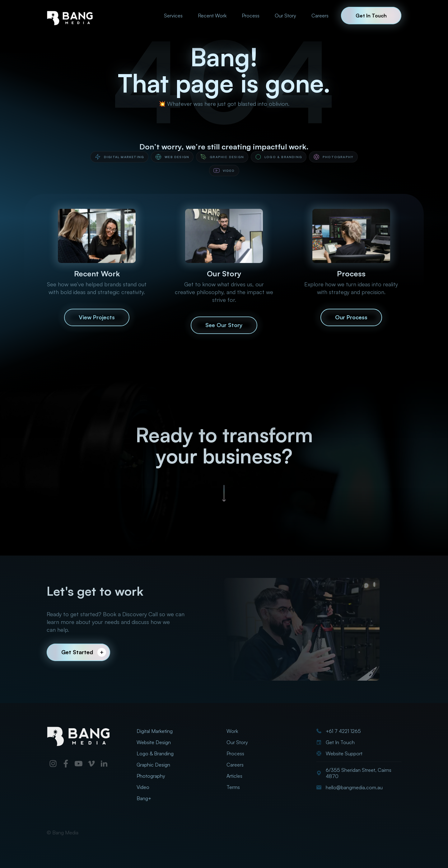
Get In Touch (340, 742)
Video (143, 787)
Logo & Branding (155, 753)
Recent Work (212, 16)
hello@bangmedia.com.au (354, 787)
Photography (151, 776)
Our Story (285, 16)
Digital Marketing (155, 731)
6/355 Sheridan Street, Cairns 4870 (359, 773)
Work (232, 731)
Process (251, 16)
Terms (233, 787)
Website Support (344, 753)
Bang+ (144, 798)
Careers (320, 16)
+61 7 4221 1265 (343, 731)
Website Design (154, 742)
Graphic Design (153, 765)
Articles (234, 776)
